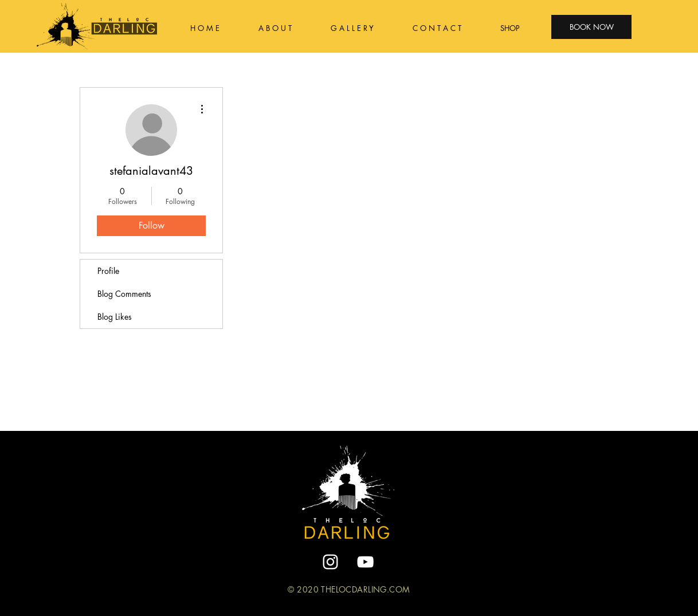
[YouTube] (365, 562)
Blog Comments (124, 294)
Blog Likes (115, 317)
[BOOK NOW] (591, 27)
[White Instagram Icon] (330, 562)
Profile (108, 271)
